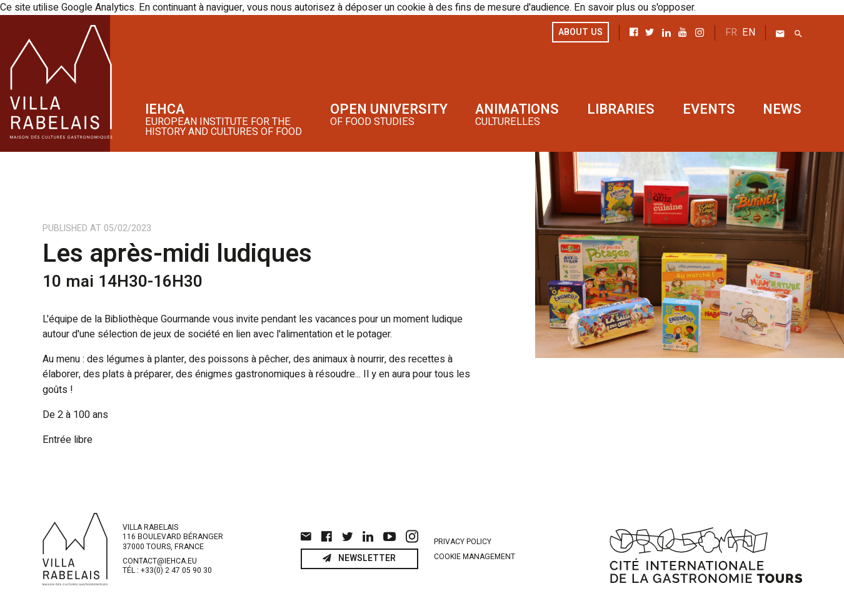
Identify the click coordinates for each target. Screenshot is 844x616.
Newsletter (359, 559)
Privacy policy (463, 542)
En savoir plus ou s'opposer (634, 7)
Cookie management (475, 557)
